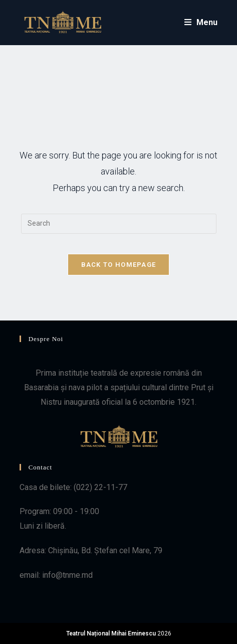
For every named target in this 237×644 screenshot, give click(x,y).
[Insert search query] (119, 224)
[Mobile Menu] (201, 22)
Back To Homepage (119, 265)
